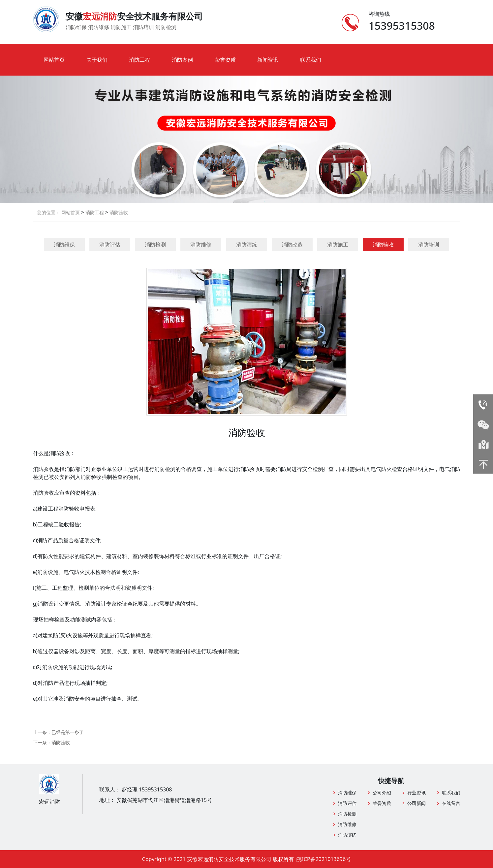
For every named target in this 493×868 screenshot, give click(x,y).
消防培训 (429, 245)
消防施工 (338, 245)
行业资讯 (416, 793)
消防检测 (155, 245)
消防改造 (292, 245)
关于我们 (97, 60)
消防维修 (201, 245)
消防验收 (118, 212)
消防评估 (110, 245)
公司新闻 (416, 803)
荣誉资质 (225, 60)
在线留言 (451, 803)
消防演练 (247, 245)
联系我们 (311, 60)
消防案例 (182, 60)
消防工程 (139, 60)
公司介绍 (382, 793)
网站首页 (54, 60)
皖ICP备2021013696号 (324, 859)
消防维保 (64, 245)
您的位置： (48, 212)
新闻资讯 (268, 60)
